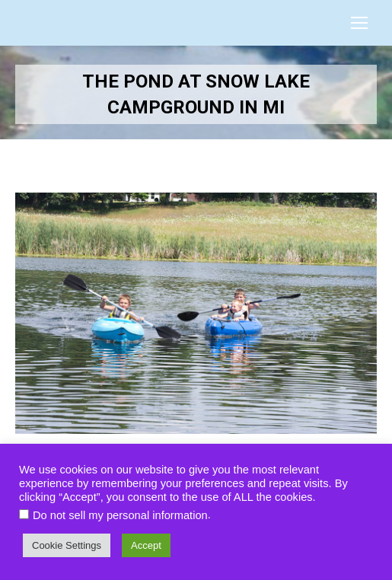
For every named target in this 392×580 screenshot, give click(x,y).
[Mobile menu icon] (359, 23)
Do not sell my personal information (120, 515)
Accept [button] (146, 545)
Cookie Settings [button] (67, 545)
